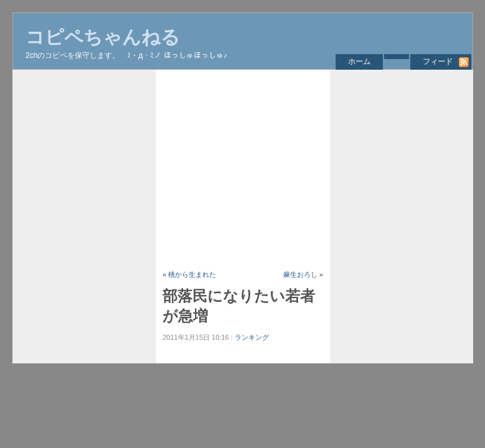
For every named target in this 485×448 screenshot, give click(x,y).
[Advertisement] (289, 169)
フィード (438, 62)
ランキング (252, 337)
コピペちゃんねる (103, 37)
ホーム (359, 62)
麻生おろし (300, 274)
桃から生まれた (192, 274)
